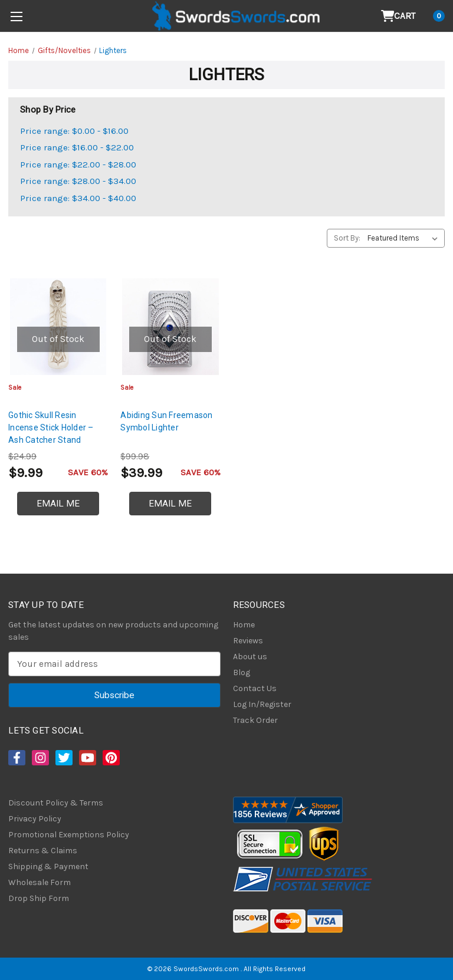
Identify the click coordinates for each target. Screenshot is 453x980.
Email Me (58, 504)
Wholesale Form (40, 882)
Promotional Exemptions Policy (69, 835)
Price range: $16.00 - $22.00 (77, 147)
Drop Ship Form (39, 898)
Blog (242, 672)
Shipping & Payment (48, 866)
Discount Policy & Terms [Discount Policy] (56, 803)
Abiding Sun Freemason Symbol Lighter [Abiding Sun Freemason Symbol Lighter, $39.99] (166, 421)
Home (244, 625)
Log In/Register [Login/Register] (262, 704)
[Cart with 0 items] (413, 16)
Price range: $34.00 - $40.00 (78, 198)
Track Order (255, 720)
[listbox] (405, 238)
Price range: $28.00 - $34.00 (78, 181)
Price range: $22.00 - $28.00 (78, 165)
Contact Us (255, 688)
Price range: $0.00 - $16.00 (74, 131)
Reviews (248, 641)
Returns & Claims (43, 851)
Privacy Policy (35, 819)
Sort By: (347, 238)
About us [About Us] (250, 657)
